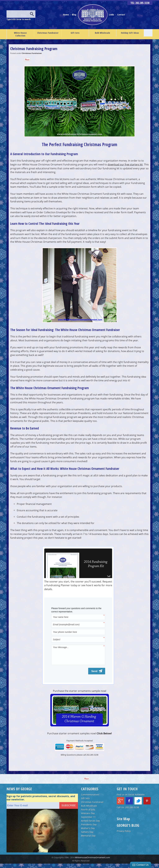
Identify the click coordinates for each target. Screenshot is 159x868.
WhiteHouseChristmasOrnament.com (92, 862)
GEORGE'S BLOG (128, 830)
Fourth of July (88, 814)
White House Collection (20, 34)
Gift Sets (75, 33)
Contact (121, 14)
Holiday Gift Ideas (130, 33)
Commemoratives (90, 799)
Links (112, 14)
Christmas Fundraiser (48, 33)
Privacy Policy (124, 835)
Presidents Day (89, 829)
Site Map (123, 823)
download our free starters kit (125, 164)
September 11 (88, 821)
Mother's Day (88, 833)
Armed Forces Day (90, 825)
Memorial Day (88, 840)
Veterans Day (88, 818)
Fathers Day (87, 836)
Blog (74, 14)
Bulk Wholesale (102, 33)
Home (66, 14)
